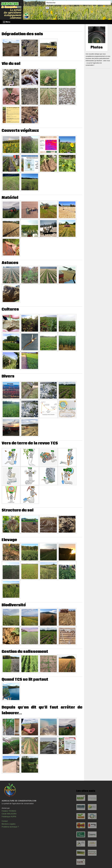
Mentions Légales (9, 824)
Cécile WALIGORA (9, 814)
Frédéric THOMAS (9, 811)
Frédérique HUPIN (9, 817)
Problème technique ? (10, 827)
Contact (5, 821)
